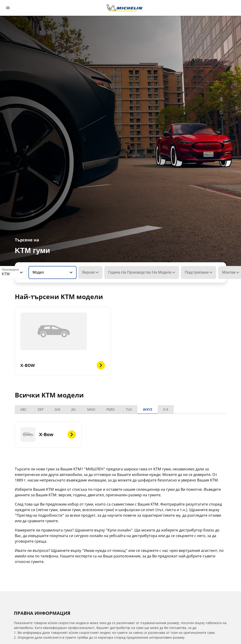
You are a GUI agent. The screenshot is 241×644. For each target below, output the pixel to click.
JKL (74, 409)
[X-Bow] (48, 435)
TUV (129, 409)
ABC (23, 409)
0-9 (166, 409)
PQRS (111, 409)
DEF (41, 409)
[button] (21, 272)
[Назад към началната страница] (125, 8)
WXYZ (148, 409)
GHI (57, 409)
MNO (91, 409)
